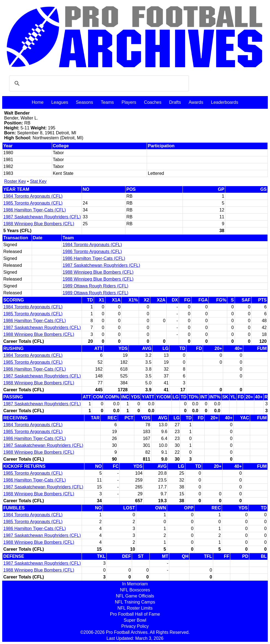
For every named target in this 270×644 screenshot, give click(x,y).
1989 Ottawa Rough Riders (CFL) (95, 286)
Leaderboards (225, 102)
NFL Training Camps (135, 602)
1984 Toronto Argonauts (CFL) (33, 196)
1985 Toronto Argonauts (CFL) (33, 203)
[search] (98, 83)
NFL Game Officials (135, 596)
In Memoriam (135, 584)
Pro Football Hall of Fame (135, 614)
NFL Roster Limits (135, 608)
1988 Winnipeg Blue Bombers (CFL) (39, 224)
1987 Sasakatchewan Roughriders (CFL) (43, 445)
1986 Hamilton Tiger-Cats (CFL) (35, 210)
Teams (107, 102)
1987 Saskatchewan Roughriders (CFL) (42, 217)
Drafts (175, 102)
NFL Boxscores (135, 590)
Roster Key (15, 181)
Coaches (153, 102)
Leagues (60, 102)
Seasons (84, 102)
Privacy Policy (135, 626)
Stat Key (38, 181)
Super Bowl (135, 620)
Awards (196, 102)
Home (38, 102)
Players (129, 102)
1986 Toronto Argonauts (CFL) (92, 252)
